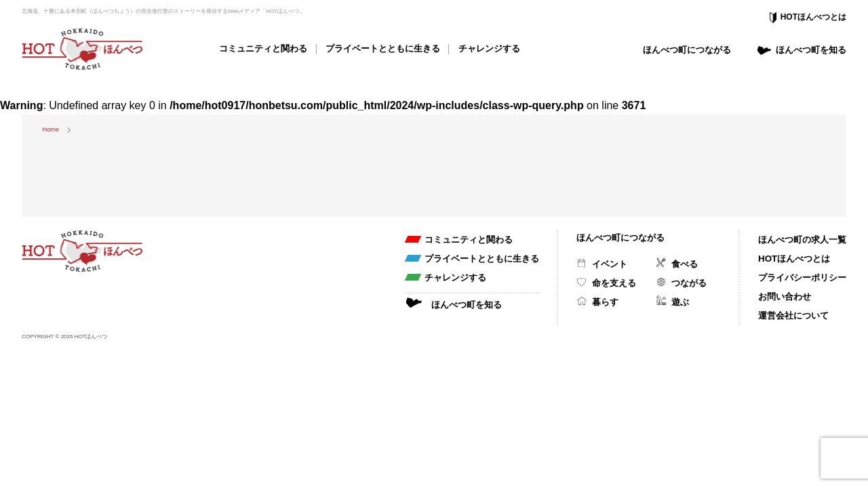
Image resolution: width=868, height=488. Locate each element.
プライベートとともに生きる (383, 48)
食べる (685, 264)
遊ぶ (680, 302)
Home (51, 129)
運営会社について (793, 316)
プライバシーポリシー (802, 278)
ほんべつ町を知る (811, 50)
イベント (610, 264)
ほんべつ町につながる (687, 50)
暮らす (605, 302)
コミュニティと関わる (263, 48)
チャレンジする (489, 48)
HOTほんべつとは (813, 17)
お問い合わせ (785, 297)
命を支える (614, 283)
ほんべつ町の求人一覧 (802, 240)
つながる (689, 283)
